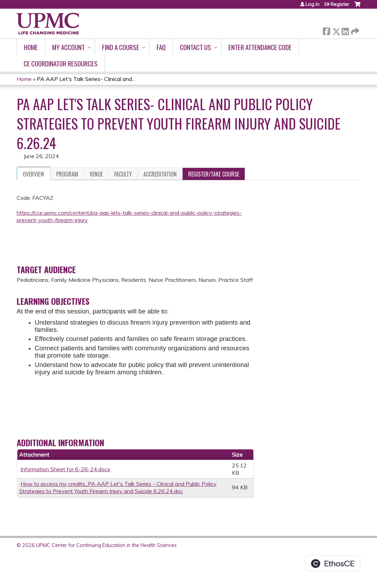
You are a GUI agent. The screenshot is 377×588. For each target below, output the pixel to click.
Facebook (326, 30)
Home (31, 47)
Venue (96, 174)
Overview (34, 174)
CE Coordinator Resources (61, 63)
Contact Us (195, 47)
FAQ (161, 47)
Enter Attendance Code (260, 47)
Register (340, 4)
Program (67, 174)
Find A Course (121, 47)
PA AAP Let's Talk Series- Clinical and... (86, 79)
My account (68, 47)
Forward (354, 30)
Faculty (123, 174)
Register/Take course (214, 174)
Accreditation (160, 174)
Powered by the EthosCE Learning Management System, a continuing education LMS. (333, 563)
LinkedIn (345, 30)
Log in (312, 4)
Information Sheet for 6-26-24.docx (65, 469)
